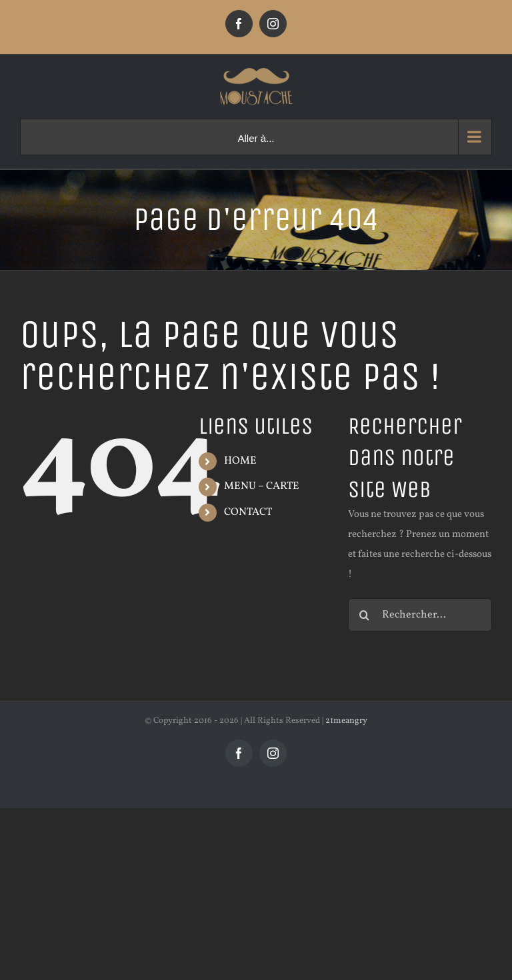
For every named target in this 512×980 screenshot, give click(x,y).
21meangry (346, 721)
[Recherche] (365, 615)
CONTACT (248, 512)
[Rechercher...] (420, 615)
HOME (240, 461)
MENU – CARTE (262, 486)
